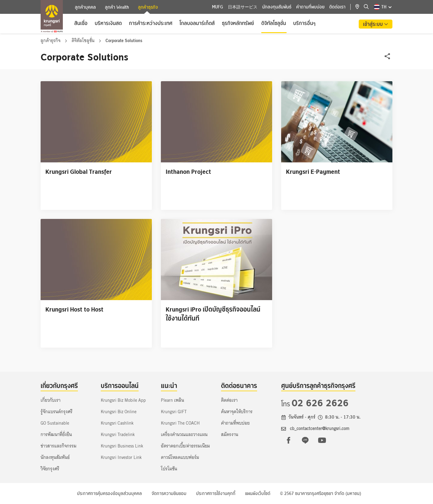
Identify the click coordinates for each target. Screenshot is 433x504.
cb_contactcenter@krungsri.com (320, 429)
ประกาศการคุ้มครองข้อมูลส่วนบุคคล (109, 493)
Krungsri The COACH (180, 423)
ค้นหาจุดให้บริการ (237, 412)
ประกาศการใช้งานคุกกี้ (216, 493)
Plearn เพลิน (172, 400)
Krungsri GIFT (174, 412)
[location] (360, 7)
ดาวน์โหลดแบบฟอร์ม (180, 457)
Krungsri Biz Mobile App (123, 400)
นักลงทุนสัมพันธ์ (277, 7)
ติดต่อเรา (337, 7)
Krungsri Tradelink (118, 435)
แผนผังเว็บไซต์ (258, 493)
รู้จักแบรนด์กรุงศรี (57, 412)
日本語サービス (243, 7)
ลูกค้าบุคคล (85, 7)
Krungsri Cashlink (117, 423)
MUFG (218, 7)
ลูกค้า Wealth (117, 7)
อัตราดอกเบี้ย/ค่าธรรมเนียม (185, 446)
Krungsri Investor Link (121, 457)
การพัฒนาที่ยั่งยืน (56, 435)
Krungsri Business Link (122, 446)
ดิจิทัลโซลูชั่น (84, 41)
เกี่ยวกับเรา (51, 400)
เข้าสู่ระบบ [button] (373, 24)
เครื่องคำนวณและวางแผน (184, 435)
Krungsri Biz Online (119, 412)
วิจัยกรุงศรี (50, 469)
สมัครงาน (230, 435)
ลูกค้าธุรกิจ (148, 8)
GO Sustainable (55, 423)
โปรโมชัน (169, 469)
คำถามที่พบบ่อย (310, 7)
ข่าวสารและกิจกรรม (58, 446)
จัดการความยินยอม (169, 493)
